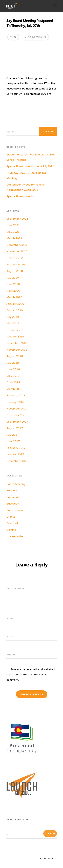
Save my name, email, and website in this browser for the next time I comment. (31, 675)
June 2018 (13, 369)
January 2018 (15, 402)
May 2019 (13, 324)
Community (14, 497)
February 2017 (16, 448)
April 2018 (13, 382)
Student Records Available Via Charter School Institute (31, 157)
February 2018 (16, 396)
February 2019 (16, 330)
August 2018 (15, 356)
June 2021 (13, 225)
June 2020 (13, 284)
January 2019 (15, 337)
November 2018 (17, 350)
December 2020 (17, 245)
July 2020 (13, 278)
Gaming (11, 530)
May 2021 (13, 232)
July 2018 (13, 363)
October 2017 (15, 415)
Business (12, 491)
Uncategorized (16, 536)
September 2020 (17, 265)
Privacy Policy (46, 859)
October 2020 (15, 258)
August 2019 (15, 310)
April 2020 (13, 291)
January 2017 (15, 454)
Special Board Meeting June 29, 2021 (30, 166)
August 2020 (15, 271)
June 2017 (13, 441)
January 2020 (15, 304)
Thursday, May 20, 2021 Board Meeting (26, 176)
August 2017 (15, 428)
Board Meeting (16, 484)
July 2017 (13, 435)
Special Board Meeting (21, 196)
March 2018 (14, 389)
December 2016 (17, 461)
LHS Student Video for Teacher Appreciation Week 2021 (26, 187)
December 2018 (17, 343)
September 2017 (17, 422)
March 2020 (14, 297)
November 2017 (17, 409)
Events (11, 517)
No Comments (35, 37)
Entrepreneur (15, 510)
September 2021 (17, 219)
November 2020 (17, 252)
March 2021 (14, 238)
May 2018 (13, 376)
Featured (12, 523)
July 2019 (13, 317)
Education (13, 504)
